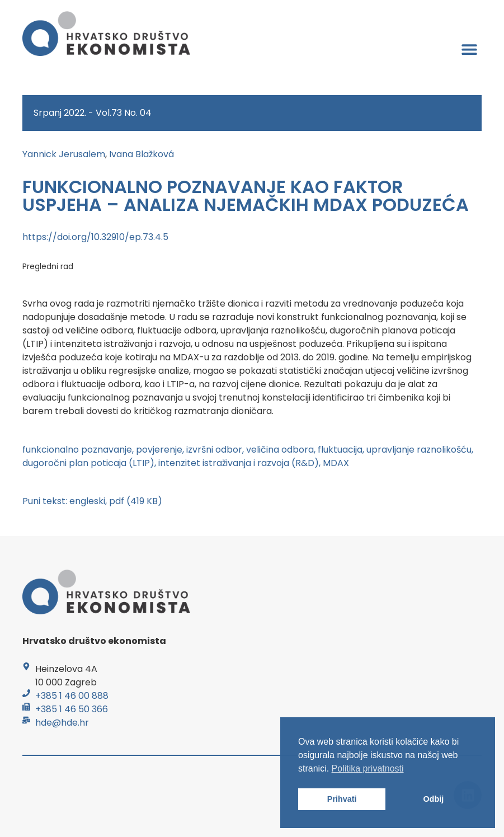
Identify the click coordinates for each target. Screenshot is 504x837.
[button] (469, 49)
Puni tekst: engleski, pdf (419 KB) (92, 501)
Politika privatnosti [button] (368, 768)
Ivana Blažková (142, 154)
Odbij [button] (433, 799)
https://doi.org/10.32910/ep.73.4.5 (95, 237)
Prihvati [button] (342, 799)
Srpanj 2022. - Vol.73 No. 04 (93, 113)
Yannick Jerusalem (64, 154)
